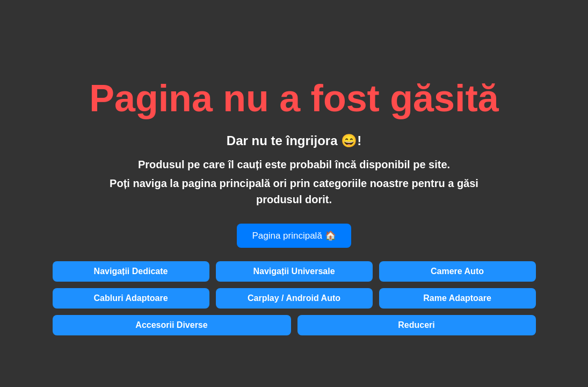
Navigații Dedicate (131, 271)
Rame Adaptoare (457, 298)
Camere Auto (457, 271)
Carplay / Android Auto (294, 298)
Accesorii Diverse (171, 325)
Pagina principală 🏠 (294, 236)
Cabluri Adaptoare (130, 298)
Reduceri (416, 325)
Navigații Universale (294, 271)
